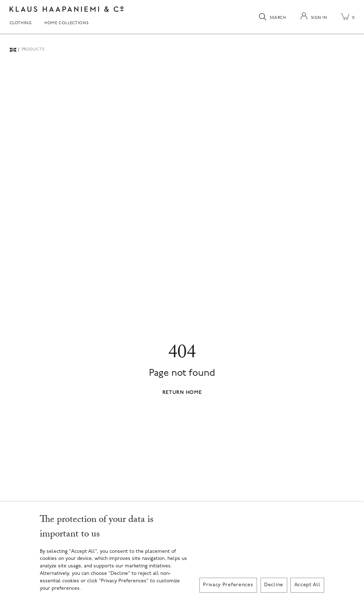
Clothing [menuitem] (21, 23)
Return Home (182, 393)
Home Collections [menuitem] (66, 23)
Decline (274, 585)
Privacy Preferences (228, 585)
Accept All (307, 585)
